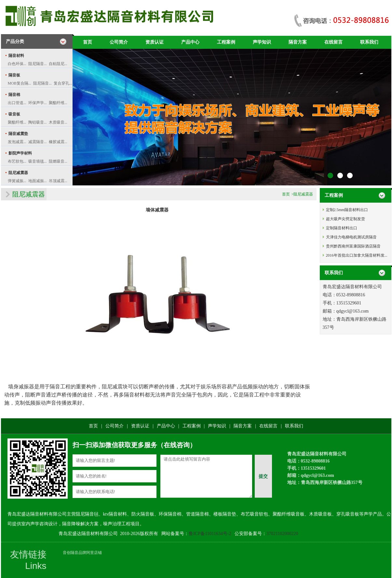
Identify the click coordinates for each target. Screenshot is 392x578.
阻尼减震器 (18, 173)
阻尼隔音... (38, 64)
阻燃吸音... (58, 161)
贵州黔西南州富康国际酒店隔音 (353, 246)
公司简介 (119, 42)
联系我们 (369, 42)
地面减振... (38, 181)
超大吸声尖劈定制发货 (345, 219)
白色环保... (17, 64)
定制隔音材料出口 (342, 228)
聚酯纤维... (58, 103)
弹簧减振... (17, 181)
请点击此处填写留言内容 (206, 476)
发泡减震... (17, 142)
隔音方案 (298, 42)
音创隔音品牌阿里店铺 (82, 553)
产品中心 (190, 42)
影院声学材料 (20, 153)
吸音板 (14, 114)
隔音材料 (16, 56)
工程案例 (226, 42)
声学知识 (262, 42)
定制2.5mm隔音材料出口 (347, 210)
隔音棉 (14, 95)
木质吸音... (58, 122)
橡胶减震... (58, 142)
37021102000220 (282, 534)
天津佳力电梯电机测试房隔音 (351, 237)
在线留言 (333, 42)
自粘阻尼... (58, 64)
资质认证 (155, 42)
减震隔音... (38, 142)
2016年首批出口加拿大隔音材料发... (357, 255)
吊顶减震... (58, 181)
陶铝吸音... (38, 122)
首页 (88, 42)
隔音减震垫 (18, 134)
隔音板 (14, 75)
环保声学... (38, 103)
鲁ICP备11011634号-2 (210, 534)
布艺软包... (17, 161)
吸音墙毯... (38, 161)
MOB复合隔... (20, 83)
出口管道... (17, 103)
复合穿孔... (63, 83)
